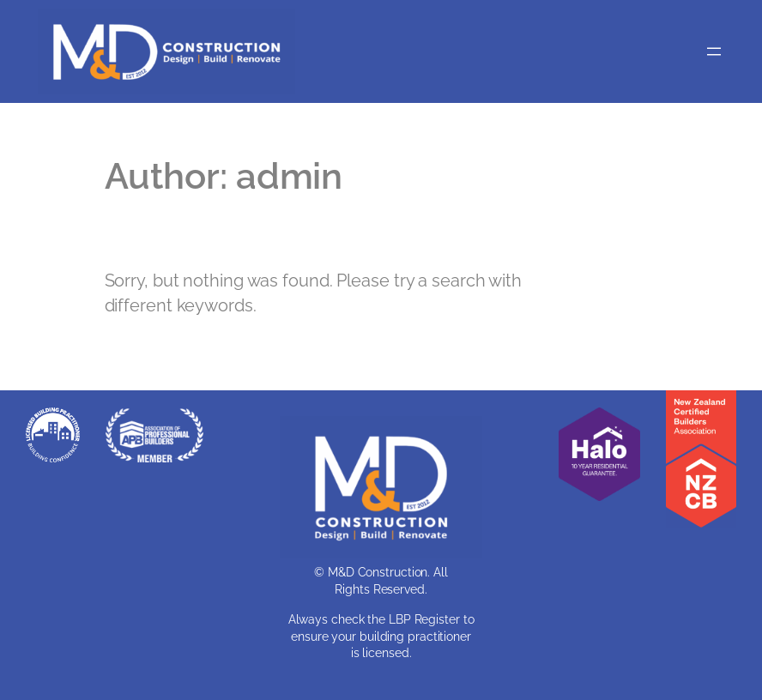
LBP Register (424, 619)
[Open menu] (714, 51)
